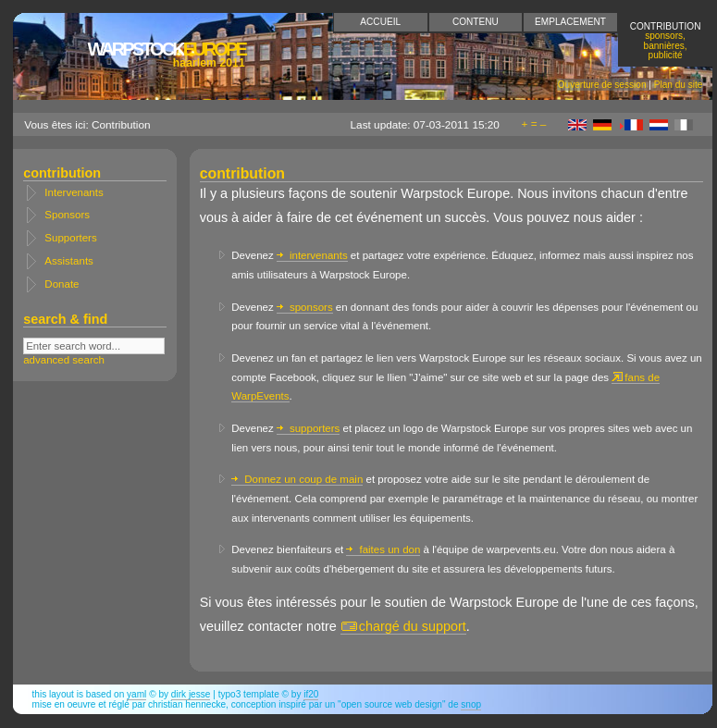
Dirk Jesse (191, 694)
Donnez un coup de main (297, 479)
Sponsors (67, 215)
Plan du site (679, 85)
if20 (311, 694)
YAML (136, 694)
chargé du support (403, 626)
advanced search (64, 360)
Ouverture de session (602, 85)
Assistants (68, 261)
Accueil (380, 22)
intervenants (312, 255)
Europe (166, 54)
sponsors (305, 307)
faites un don (383, 549)
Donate (62, 284)
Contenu (476, 22)
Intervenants (74, 192)
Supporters (70, 238)
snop (471, 704)
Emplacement (570, 22)
